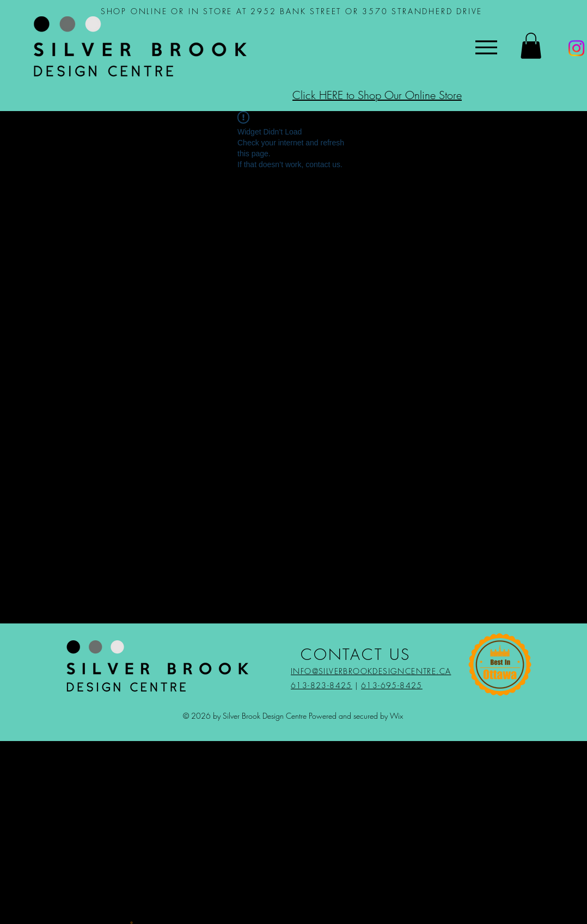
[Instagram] (576, 48)
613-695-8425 (392, 685)
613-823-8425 (322, 685)
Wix (396, 716)
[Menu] (486, 47)
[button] (531, 46)
